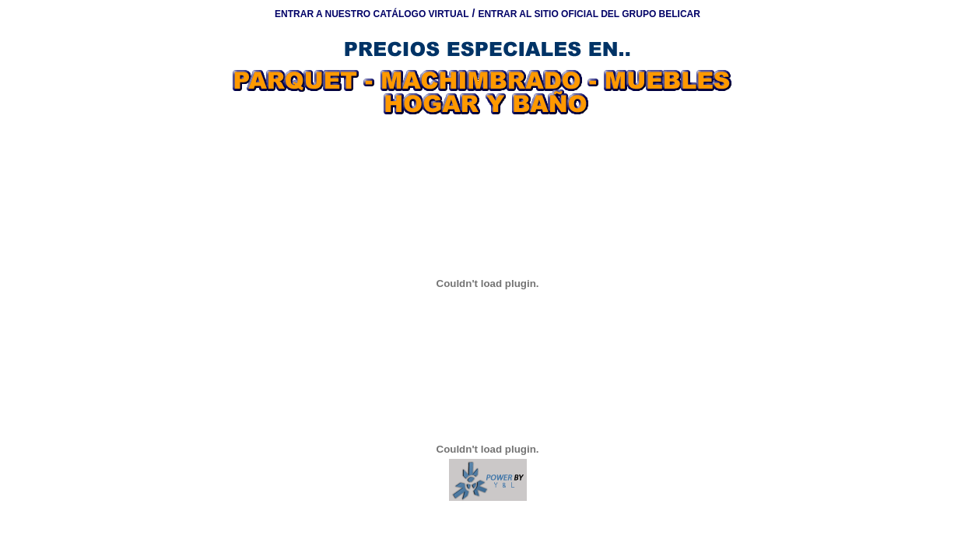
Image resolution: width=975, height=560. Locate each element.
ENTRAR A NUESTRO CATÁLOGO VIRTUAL (372, 14)
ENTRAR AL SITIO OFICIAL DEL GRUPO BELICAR (589, 14)
